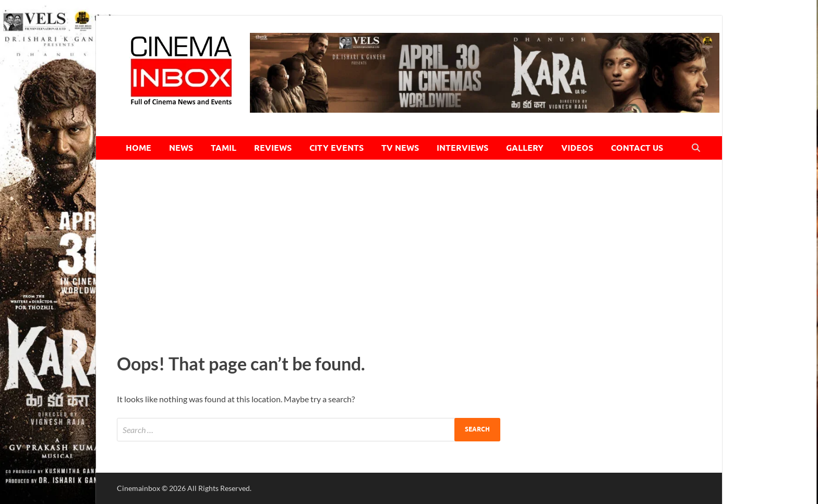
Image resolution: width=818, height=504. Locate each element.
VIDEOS (577, 148)
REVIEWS (273, 148)
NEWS (181, 148)
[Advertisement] (409, 254)
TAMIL (224, 148)
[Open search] (696, 148)
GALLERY (525, 148)
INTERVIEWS (462, 148)
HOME (139, 148)
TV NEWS (400, 148)
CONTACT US (637, 148)
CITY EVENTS (336, 148)
